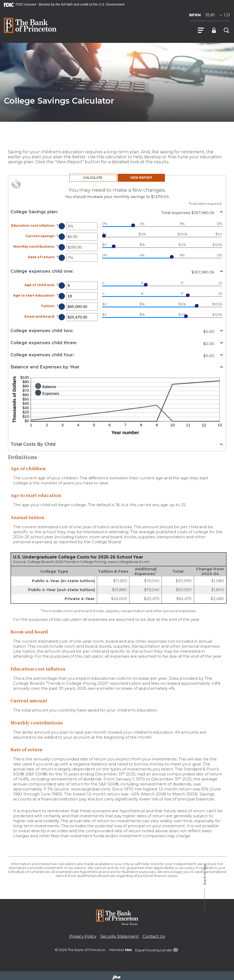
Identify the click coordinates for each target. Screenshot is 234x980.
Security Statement (119, 936)
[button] (117, 212)
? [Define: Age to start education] (62, 296)
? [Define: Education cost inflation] (62, 226)
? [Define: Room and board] (62, 317)
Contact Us (154, 936)
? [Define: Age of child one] (62, 286)
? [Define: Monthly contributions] (62, 247)
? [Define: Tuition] (62, 307)
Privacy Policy (83, 936)
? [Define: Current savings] (62, 237)
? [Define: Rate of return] (62, 258)
